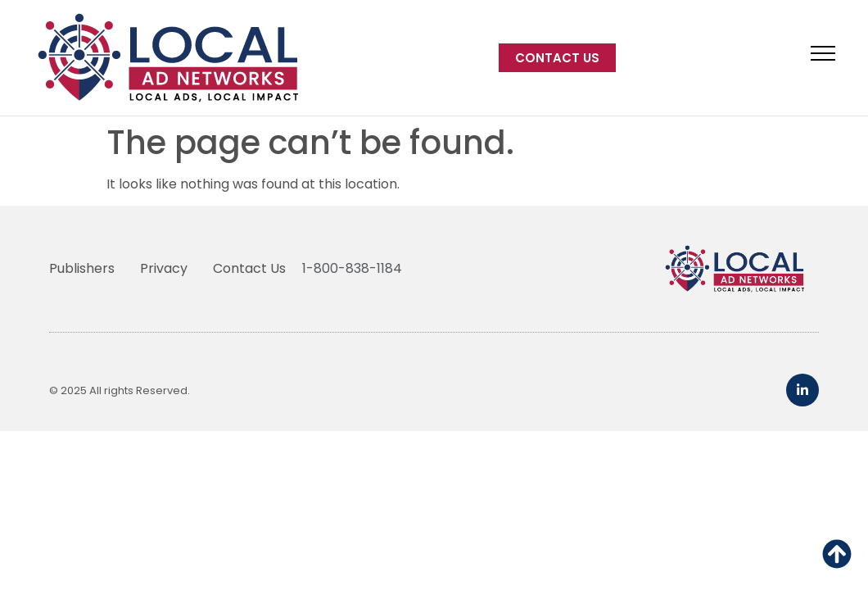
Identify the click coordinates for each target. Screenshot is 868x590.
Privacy (164, 268)
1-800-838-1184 (352, 268)
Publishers (82, 268)
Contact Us (249, 268)
